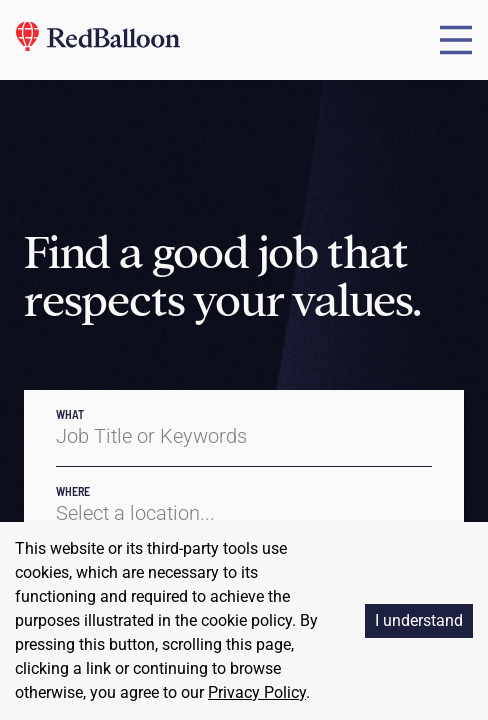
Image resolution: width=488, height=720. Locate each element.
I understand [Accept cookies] (419, 620)
